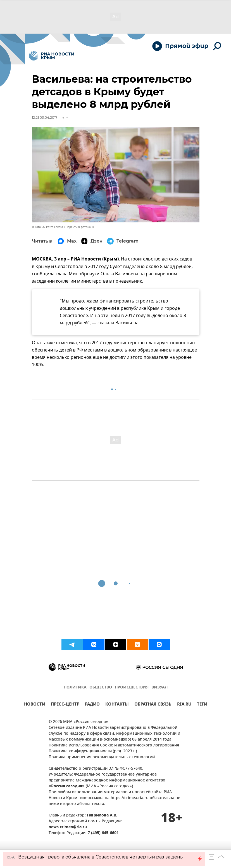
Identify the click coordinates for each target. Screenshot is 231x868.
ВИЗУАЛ (159, 687)
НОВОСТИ (35, 705)
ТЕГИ (202, 705)
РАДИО (92, 705)
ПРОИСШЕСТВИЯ (132, 687)
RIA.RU (184, 705)
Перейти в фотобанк (80, 227)
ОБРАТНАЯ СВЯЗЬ (153, 705)
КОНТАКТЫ (117, 705)
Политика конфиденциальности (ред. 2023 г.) (93, 751)
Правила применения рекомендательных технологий (102, 757)
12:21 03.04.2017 (45, 117)
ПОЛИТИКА (75, 687)
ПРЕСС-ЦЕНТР (65, 705)
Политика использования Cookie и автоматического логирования (114, 745)
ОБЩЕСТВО (101, 687)
